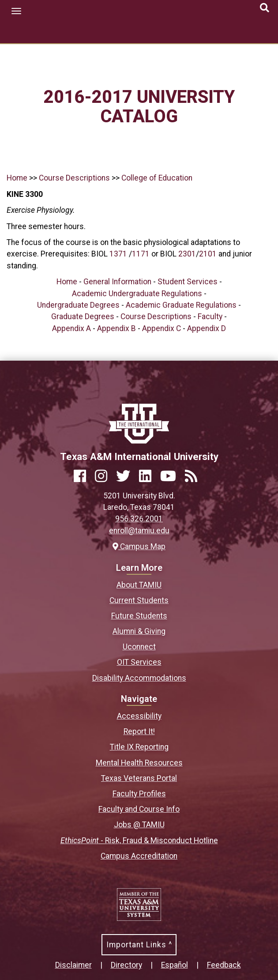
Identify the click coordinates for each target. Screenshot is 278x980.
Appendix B (116, 328)
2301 (187, 254)
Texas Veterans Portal (139, 778)
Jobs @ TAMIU (139, 825)
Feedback (224, 965)
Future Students (139, 616)
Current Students (139, 600)
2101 (208, 254)
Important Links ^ (139, 945)
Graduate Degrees (83, 317)
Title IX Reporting (139, 747)
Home (17, 178)
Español (175, 965)
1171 (141, 254)
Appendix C (162, 328)
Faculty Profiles (139, 794)
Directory (126, 965)
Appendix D (207, 328)
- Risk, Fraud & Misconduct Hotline (139, 841)
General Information (117, 282)
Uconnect (139, 647)
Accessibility (139, 716)
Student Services (188, 282)
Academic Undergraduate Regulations (137, 294)
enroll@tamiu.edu (139, 531)
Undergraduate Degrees (78, 305)
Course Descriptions (74, 178)
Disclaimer (73, 965)
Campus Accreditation (139, 856)
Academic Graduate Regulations (181, 305)
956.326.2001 (139, 519)
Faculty (210, 317)
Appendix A (71, 328)
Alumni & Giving (139, 631)
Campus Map (139, 547)
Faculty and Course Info (139, 809)
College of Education (157, 178)
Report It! (139, 731)
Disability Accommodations (139, 678)
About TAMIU (139, 585)
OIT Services (139, 662)
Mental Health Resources (139, 763)
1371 (118, 254)
